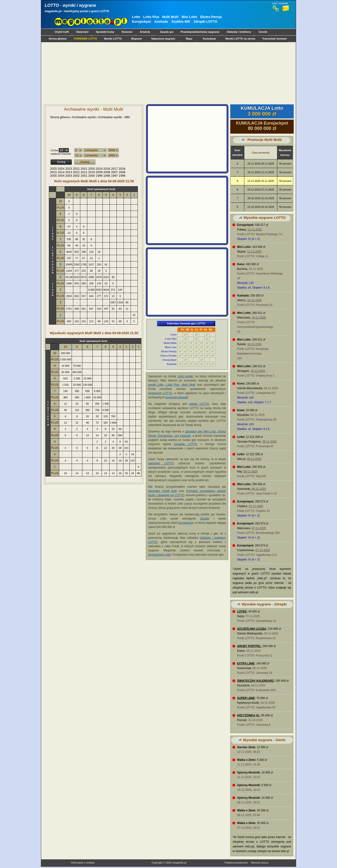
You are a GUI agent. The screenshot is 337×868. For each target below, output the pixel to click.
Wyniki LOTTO (113, 39)
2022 (76, 169)
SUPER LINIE (246, 698)
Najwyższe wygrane (163, 39)
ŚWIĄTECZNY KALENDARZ (255, 681)
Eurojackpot (141, 22)
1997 (114, 176)
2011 (84, 172)
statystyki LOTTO (161, 463)
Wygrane (136, 39)
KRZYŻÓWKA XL (248, 715)
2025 (53, 169)
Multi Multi (170, 17)
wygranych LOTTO (160, 393)
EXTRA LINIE (246, 663)
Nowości (127, 32)
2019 (99, 169)
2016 (122, 169)
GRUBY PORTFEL (249, 646)
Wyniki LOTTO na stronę (240, 39)
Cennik (263, 32)
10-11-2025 (254, 300)
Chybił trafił (62, 32)
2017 (114, 169)
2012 (76, 172)
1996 (122, 176)
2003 (69, 176)
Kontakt (284, 3)
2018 (107, 169)
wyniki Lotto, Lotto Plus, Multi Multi (172, 385)
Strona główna (58, 39)
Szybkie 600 (181, 22)
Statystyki (82, 32)
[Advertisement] (168, 73)
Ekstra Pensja (211, 17)
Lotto (136, 17)
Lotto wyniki (185, 376)
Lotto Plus (151, 17)
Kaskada (161, 22)
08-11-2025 (269, 442)
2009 (99, 172)
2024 (61, 169)
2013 (69, 172)
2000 (92, 176)
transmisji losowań (177, 397)
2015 (53, 172)
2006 (122, 172)
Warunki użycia (260, 863)
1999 (99, 176)
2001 (84, 176)
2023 (69, 169)
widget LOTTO (199, 404)
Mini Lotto (189, 17)
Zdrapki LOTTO (205, 22)
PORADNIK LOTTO (86, 39)
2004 (61, 176)
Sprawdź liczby (105, 32)
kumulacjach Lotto (159, 555)
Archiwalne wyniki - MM (114, 117)
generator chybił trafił (162, 491)
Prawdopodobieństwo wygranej (200, 32)
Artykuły (145, 32)
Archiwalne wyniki (84, 117)
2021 (84, 169)
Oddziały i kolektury (239, 32)
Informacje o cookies (83, 863)
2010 (92, 172)
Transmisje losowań (275, 39)
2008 (107, 172)
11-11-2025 (255, 230)
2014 (61, 172)
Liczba (54, 150)
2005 (53, 176)
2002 (76, 176)
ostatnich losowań (61, 154)
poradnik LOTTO (186, 444)
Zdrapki (205, 519)
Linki (275, 3)
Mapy (189, 39)
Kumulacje (209, 39)
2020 (92, 169)
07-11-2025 (256, 506)
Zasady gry (167, 32)
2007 (114, 172)
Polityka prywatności (236, 863)
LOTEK (242, 612)
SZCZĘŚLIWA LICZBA (252, 629)
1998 (107, 176)
